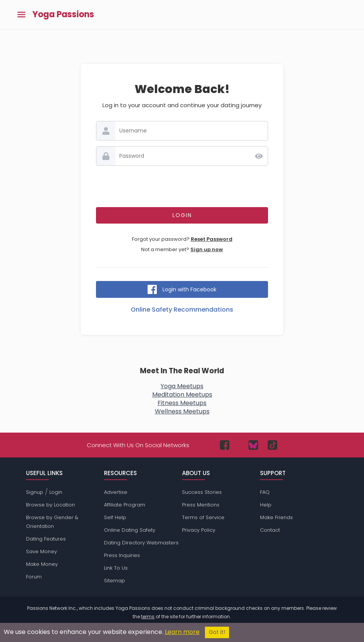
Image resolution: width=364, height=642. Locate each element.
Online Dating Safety (130, 530)
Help (266, 505)
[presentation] (182, 186)
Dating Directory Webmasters (141, 543)
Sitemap (115, 581)
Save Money (41, 551)
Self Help (115, 517)
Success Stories (202, 492)
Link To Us (116, 568)
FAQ (265, 492)
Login (56, 492)
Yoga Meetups (182, 386)
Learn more (182, 632)
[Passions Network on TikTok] (272, 445)
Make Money (42, 564)
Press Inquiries (122, 555)
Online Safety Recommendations (182, 310)
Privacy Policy (199, 530)
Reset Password (212, 239)
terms (148, 617)
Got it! (217, 632)
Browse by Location (50, 505)
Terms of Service (203, 517)
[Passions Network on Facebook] (225, 445)
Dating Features (46, 539)
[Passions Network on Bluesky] (253, 445)
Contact (270, 530)
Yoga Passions (63, 15)
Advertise (116, 492)
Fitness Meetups (182, 403)
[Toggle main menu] (21, 15)
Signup (35, 492)
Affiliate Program (125, 505)
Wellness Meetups (182, 411)
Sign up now (207, 249)
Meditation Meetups (182, 395)
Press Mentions (201, 505)
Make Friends (276, 517)
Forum (34, 577)
